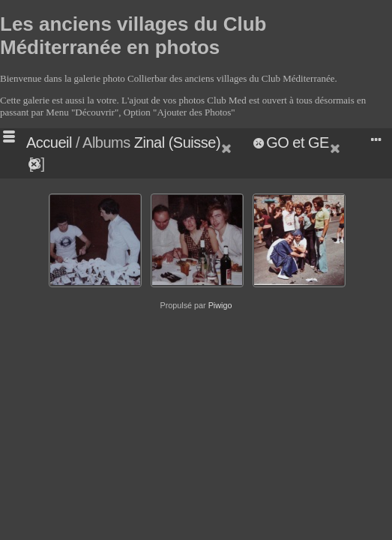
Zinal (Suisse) (177, 142)
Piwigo (220, 305)
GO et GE (298, 142)
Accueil (49, 142)
